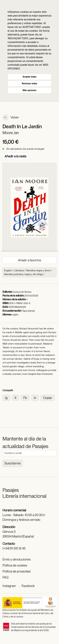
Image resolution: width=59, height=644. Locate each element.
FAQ (5, 577)
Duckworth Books (22, 292)
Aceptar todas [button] (30, 77)
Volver (11, 118)
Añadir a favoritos (30, 260)
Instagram (9, 586)
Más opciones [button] (30, 90)
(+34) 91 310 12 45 (14, 548)
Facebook (28, 586)
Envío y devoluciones (17, 559)
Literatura (19, 270)
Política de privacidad (17, 571)
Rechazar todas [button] (29, 83)
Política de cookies (15, 565)
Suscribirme (13, 463)
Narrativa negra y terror (38, 270)
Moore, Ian (11, 133)
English (8, 270)
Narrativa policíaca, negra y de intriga (23, 274)
